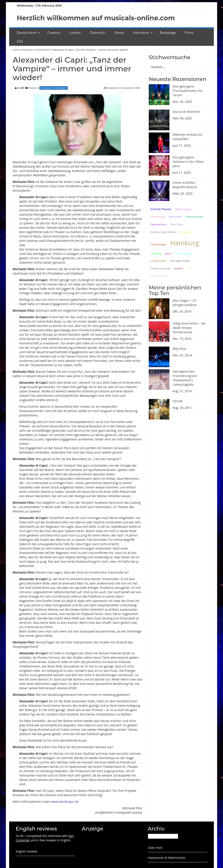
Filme (189, 33)
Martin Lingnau (183, 209)
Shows (119, 33)
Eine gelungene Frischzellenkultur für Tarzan (188, 91)
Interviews (141, 33)
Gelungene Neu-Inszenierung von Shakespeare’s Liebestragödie (185, 378)
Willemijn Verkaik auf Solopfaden (188, 137)
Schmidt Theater (161, 209)
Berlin (168, 254)
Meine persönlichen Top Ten (175, 290)
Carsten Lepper (158, 244)
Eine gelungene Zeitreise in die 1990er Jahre (188, 162)
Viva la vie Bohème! (186, 112)
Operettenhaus (158, 224)
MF (22, 88)
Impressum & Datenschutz (167, 858)
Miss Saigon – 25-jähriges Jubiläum (185, 303)
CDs (20, 41)
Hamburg (185, 243)
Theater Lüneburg (160, 268)
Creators (54, 33)
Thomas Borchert (195, 217)
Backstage (168, 33)
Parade (178, 401)
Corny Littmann (183, 254)
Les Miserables (158, 261)
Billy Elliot (179, 349)
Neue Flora (177, 224)
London (75, 33)
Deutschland (27, 33)
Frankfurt (179, 268)
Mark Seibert (176, 217)
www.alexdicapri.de (65, 802)
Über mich (155, 848)
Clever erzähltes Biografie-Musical (185, 185)
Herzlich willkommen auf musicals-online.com (96, 18)
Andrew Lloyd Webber (163, 232)
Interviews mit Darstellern (36, 50)
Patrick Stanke (158, 217)
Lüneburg (156, 254)
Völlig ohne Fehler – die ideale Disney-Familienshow (189, 328)
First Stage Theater (180, 261)
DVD (190, 268)
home (16, 50)
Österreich (98, 33)
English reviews (26, 851)
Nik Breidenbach (159, 276)
